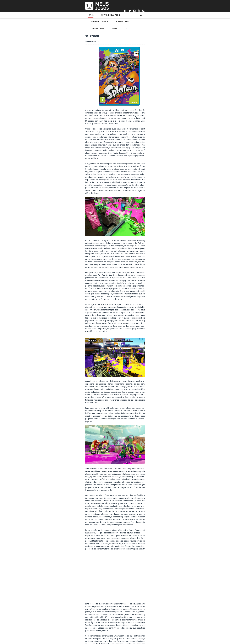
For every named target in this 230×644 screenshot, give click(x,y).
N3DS (159, 275)
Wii (178, 280)
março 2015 (157, 386)
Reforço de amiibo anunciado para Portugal (170, 354)
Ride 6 (163, 105)
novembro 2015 (158, 330)
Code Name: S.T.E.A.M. (160, 380)
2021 (151, 306)
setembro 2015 (158, 336)
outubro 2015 (157, 333)
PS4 (182, 275)
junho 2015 (156, 345)
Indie (161, 270)
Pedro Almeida (95, 637)
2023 (151, 300)
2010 (151, 407)
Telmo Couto (94, 640)
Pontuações (38, 620)
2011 (151, 404)
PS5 (188, 275)
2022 (151, 303)
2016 (151, 321)
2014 (151, 395)
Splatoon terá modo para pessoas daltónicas (171, 366)
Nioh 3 (164, 157)
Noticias (168, 275)
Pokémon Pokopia (170, 183)
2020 (151, 309)
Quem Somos (39, 618)
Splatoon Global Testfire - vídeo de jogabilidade (172, 363)
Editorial (171, 266)
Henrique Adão (95, 627)
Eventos (182, 266)
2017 (151, 318)
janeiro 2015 (157, 392)
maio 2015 (156, 348)
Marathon (166, 131)
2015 (151, 324)
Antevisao (180, 261)
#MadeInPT (152, 261)
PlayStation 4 (121, 17)
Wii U (58, 598)
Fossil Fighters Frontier (161, 351)
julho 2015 (156, 342)
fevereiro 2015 (158, 389)
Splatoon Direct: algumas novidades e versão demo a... (174, 370)
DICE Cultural (94, 622)
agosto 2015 (157, 339)
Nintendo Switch (80, 17)
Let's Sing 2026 (168, 170)
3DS (161, 261)
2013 (151, 398)
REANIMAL (165, 118)
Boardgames (152, 266)
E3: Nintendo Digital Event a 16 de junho (168, 360)
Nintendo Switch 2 (56, 17)
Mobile (150, 275)
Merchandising (188, 270)
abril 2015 (156, 383)
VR (172, 280)
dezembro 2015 (158, 327)
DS (162, 266)
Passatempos (153, 280)
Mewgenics (166, 196)
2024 (151, 297)
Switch (165, 280)
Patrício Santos (95, 635)
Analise (42, 598)
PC (144, 17)
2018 (151, 315)
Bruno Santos (94, 618)
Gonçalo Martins (95, 625)
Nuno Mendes (94, 632)
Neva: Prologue (168, 144)
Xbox (136, 17)
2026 (151, 291)
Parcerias (37, 622)
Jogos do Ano (172, 270)
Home (38, 17)
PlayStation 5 (101, 17)
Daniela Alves (94, 620)
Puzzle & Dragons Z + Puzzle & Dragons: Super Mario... (171, 376)
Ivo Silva (92, 630)
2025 (151, 294)
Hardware (151, 270)
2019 (151, 312)
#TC (36, 598)
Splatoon (51, 598)
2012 (151, 401)
